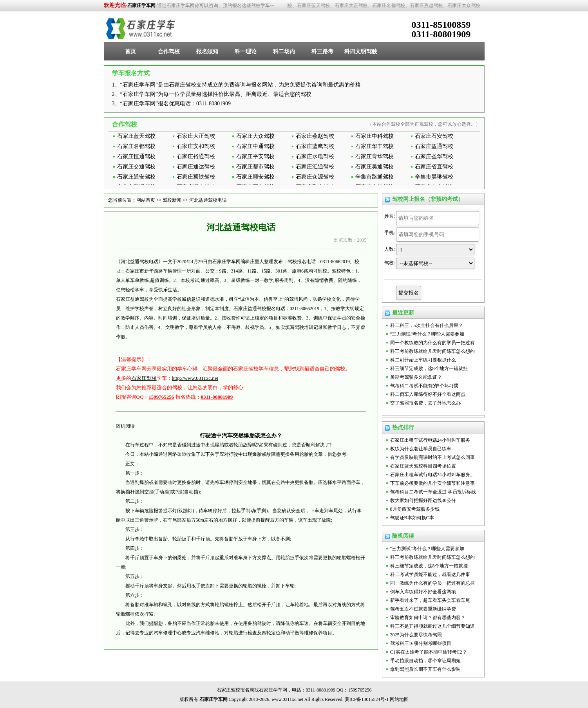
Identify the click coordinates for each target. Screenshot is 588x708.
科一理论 (246, 51)
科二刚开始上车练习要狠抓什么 (423, 360)
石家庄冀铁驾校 (196, 177)
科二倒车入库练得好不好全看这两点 (428, 394)
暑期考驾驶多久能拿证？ (416, 377)
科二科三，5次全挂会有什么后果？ (427, 325)
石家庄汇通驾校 (315, 167)
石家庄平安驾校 (255, 156)
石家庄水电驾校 (315, 156)
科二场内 (284, 51)
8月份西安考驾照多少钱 (415, 509)
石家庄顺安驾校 (255, 177)
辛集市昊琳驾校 (434, 177)
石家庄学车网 (141, 5)
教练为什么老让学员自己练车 (421, 449)
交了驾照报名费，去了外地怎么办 (425, 403)
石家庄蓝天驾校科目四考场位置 (423, 466)
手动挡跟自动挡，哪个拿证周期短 (425, 661)
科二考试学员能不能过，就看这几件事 (430, 574)
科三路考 (322, 51)
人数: (390, 249)
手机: (390, 233)
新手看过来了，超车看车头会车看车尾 (430, 600)
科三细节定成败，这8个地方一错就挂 (429, 368)
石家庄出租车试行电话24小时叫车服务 (430, 440)
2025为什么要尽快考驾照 (416, 635)
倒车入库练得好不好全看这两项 (423, 592)
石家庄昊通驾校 (375, 167)
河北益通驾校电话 (208, 200)
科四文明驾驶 (361, 51)
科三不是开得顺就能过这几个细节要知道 (432, 626)
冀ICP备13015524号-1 (367, 699)
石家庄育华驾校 (375, 156)
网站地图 (399, 699)
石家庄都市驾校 (255, 167)
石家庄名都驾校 (136, 146)
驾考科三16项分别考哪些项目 (421, 643)
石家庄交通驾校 (136, 167)
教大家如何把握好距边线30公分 (423, 500)
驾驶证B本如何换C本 (412, 518)
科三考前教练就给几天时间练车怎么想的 (432, 351)
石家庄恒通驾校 (136, 156)
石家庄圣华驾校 (434, 156)
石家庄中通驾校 (255, 146)
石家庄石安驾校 (434, 136)
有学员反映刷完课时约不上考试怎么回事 (432, 457)
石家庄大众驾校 (255, 136)
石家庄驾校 (144, 378)
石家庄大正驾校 (196, 136)
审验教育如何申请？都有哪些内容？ (428, 618)
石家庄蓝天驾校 (136, 136)
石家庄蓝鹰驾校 (315, 146)
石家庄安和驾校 (196, 146)
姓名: (390, 216)
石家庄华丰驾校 (375, 146)
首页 (130, 51)
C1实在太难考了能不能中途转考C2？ (429, 652)
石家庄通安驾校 (136, 177)
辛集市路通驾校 (375, 177)
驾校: (390, 263)
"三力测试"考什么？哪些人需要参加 (427, 334)
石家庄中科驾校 (375, 136)
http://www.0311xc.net (195, 378)
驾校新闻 (172, 200)
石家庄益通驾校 (434, 146)
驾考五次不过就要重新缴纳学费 (423, 609)
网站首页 (146, 200)
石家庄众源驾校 (315, 177)
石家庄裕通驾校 (196, 156)
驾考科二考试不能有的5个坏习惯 (424, 386)
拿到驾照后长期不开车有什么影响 (425, 669)
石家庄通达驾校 (196, 167)
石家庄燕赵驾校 (315, 136)
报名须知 (207, 51)
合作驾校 (169, 51)
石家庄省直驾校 (434, 167)
